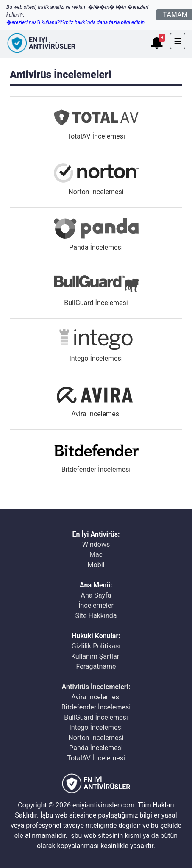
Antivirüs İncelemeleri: (96, 687)
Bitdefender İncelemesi (96, 707)
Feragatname (96, 666)
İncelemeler (96, 605)
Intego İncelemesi (96, 728)
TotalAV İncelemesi (96, 758)
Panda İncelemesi (96, 748)
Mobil (96, 565)
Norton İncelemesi (96, 738)
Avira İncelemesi (96, 697)
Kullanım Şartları (96, 656)
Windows (96, 544)
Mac (96, 555)
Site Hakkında (96, 616)
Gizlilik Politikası (96, 646)
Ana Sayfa (96, 595)
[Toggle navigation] (178, 41)
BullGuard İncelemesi (96, 717)
